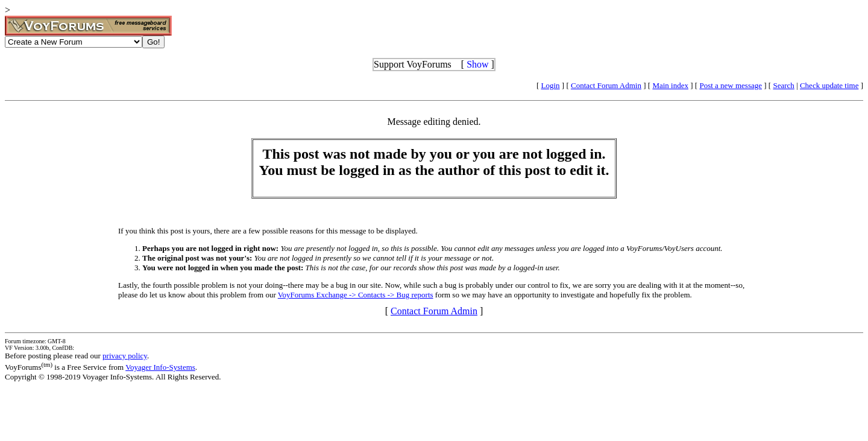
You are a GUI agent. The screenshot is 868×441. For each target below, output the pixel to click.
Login (551, 85)
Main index (670, 85)
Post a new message (731, 85)
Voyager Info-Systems (160, 367)
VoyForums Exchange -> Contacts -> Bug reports (356, 295)
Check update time (829, 85)
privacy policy (125, 356)
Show (477, 64)
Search (783, 85)
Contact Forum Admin (606, 85)
